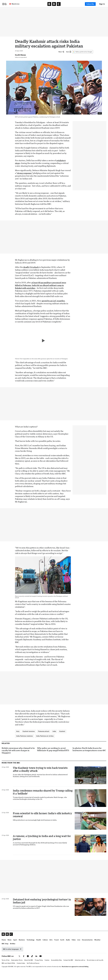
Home (11, 11)
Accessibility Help (56, 966)
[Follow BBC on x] (19, 962)
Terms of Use (6, 966)
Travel (63, 11)
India (54, 737)
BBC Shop (5, 949)
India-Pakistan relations (25, 742)
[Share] (61, 58)
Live (86, 11)
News (16, 11)
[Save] (69, 58)
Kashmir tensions (29, 737)
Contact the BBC (68, 966)
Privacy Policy (39, 966)
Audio (75, 11)
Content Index (21, 969)
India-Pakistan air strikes (45, 742)
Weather (97, 946)
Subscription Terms (17, 966)
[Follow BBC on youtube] (40, 962)
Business (29, 11)
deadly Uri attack (31, 273)
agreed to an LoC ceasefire (53, 307)
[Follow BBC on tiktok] (32, 962)
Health (45, 11)
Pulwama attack (44, 737)
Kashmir (62, 737)
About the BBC (29, 966)
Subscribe (90, 4)
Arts (58, 11)
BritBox (13, 949)
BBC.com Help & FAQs (8, 969)
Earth (69, 11)
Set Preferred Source (33, 969)
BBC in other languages (12, 955)
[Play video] (43, 346)
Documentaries (94, 11)
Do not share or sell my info (95, 966)
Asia (18, 737)
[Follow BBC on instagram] (28, 962)
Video (80, 11)
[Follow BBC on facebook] (24, 962)
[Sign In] (102, 4)
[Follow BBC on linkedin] (36, 962)
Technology (37, 11)
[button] (4, 4)
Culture (52, 11)
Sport (22, 11)
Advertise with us (80, 966)
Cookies (47, 966)
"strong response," (24, 179)
